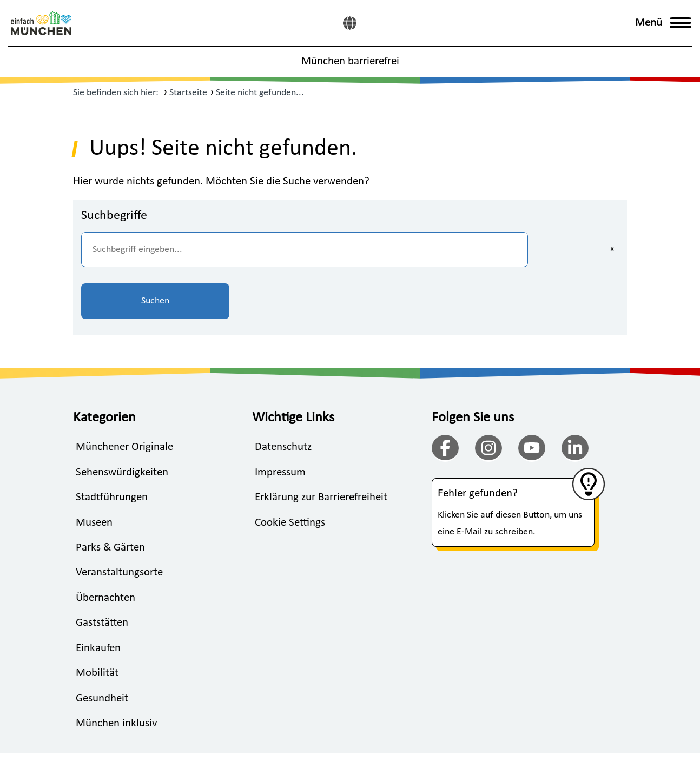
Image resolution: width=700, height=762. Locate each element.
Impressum (280, 421)
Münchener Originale (124, 396)
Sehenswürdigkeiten (122, 421)
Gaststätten (102, 572)
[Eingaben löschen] (474, 250)
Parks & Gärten (110, 497)
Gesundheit (102, 648)
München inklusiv (116, 673)
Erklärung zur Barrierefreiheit (321, 446)
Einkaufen (98, 597)
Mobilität (97, 623)
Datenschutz (283, 396)
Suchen (565, 250)
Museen (94, 471)
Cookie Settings (290, 471)
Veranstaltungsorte (119, 522)
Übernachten (105, 547)
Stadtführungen (112, 446)
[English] (350, 23)
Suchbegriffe (114, 216)
